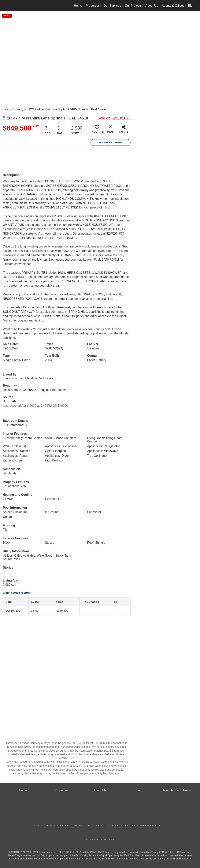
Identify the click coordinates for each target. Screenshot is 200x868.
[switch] (97, 130)
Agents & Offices (173, 6)
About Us (152, 6)
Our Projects (133, 6)
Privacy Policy (72, 825)
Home (78, 6)
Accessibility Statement (108, 825)
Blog (191, 6)
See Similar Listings (110, 142)
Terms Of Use (45, 825)
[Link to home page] (10, 6)
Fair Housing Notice (149, 825)
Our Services (112, 6)
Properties (93, 6)
